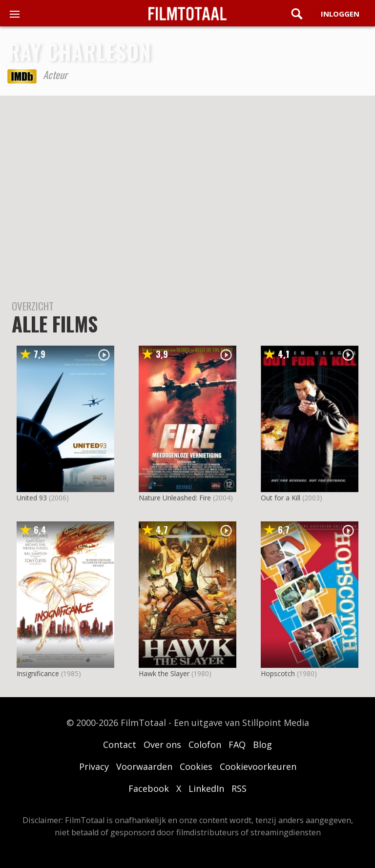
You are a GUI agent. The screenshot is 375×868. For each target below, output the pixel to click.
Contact (120, 744)
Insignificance (38, 673)
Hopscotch (278, 673)
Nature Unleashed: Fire (175, 498)
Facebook (149, 788)
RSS (239, 788)
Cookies (196, 766)
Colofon (205, 744)
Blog (262, 744)
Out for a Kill (281, 498)
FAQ (237, 744)
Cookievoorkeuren (258, 766)
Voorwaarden (144, 766)
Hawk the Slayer (164, 673)
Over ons (162, 744)
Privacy (94, 766)
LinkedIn (206, 788)
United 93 (32, 498)
